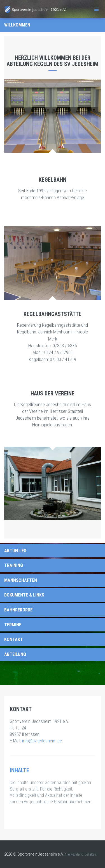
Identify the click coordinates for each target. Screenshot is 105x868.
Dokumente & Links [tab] (24, 595)
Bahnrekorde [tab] (18, 610)
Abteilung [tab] (15, 654)
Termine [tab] (13, 625)
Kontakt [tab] (14, 639)
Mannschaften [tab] (21, 580)
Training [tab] (14, 565)
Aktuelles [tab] (15, 551)
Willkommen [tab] (17, 25)
